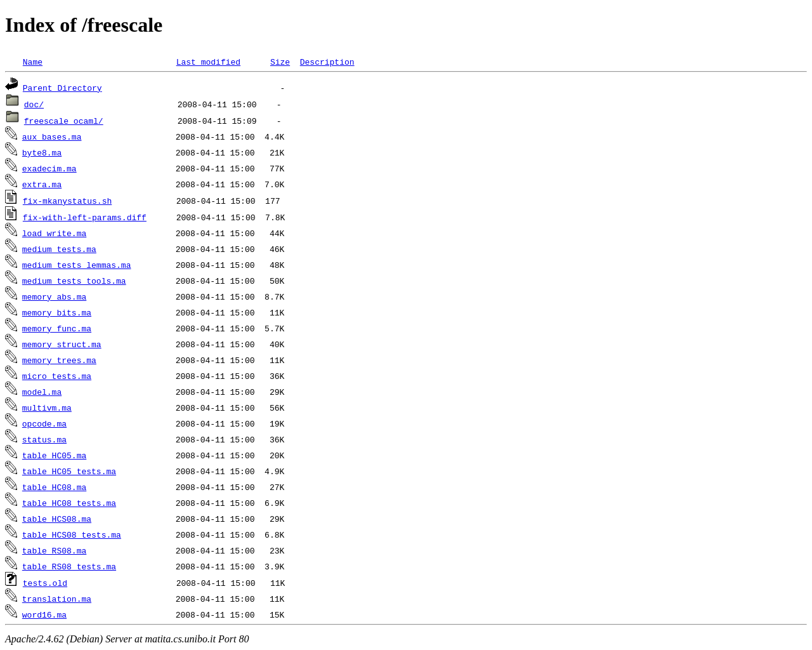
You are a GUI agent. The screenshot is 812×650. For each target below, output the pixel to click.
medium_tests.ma (59, 249)
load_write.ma (54, 233)
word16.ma (44, 614)
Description (327, 62)
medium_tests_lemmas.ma (77, 265)
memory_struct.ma (62, 344)
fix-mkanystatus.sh (67, 201)
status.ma (44, 439)
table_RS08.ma (54, 550)
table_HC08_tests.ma (69, 503)
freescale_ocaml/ (64, 121)
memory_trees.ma (59, 360)
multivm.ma (47, 408)
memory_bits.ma (57, 312)
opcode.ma (44, 423)
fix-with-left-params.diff (85, 217)
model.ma (42, 392)
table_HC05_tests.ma (69, 471)
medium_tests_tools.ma (74, 281)
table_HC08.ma (54, 487)
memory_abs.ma (54, 296)
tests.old (45, 583)
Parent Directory (62, 88)
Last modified (208, 62)
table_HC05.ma (54, 455)
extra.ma (42, 184)
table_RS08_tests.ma (69, 566)
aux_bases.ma (52, 136)
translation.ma (57, 599)
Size (280, 62)
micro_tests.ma (57, 376)
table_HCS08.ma (57, 519)
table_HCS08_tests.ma (72, 534)
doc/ (34, 104)
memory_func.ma (57, 328)
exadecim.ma (49, 168)
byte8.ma (42, 152)
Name (33, 62)
